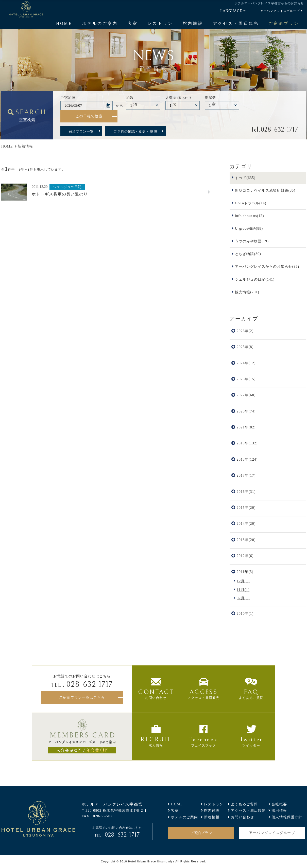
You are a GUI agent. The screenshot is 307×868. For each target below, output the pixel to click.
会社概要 (279, 804)
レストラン (160, 23)
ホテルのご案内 (100, 23)
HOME (64, 23)
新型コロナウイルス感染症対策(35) (265, 190)
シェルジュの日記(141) (255, 279)
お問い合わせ (242, 817)
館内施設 (193, 23)
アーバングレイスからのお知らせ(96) (267, 266)
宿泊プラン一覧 (81, 131)
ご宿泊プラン (284, 23)
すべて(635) (245, 178)
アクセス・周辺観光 (236, 23)
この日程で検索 (89, 116)
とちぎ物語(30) (248, 254)
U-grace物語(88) (249, 228)
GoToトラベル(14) (251, 203)
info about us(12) (249, 216)
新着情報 (212, 817)
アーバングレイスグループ (280, 11)
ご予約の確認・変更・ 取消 (135, 131)
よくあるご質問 (244, 804)
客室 (133, 23)
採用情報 (279, 810)
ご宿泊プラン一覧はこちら (82, 697)
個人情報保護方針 (287, 817)
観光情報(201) (247, 292)
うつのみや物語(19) (252, 241)
